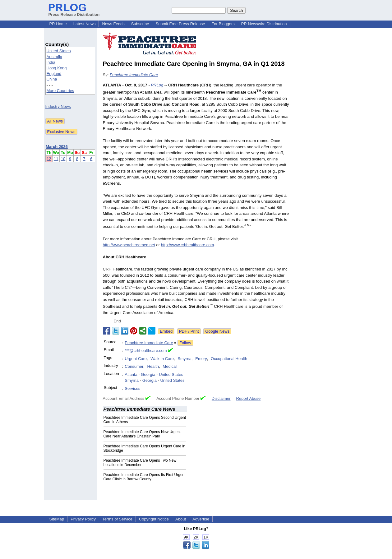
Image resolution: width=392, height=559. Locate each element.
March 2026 (57, 147)
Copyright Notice (154, 519)
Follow (185, 343)
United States (59, 51)
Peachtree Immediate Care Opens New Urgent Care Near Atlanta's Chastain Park (142, 434)
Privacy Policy (83, 519)
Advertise (201, 519)
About (181, 519)
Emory (201, 359)
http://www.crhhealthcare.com (188, 245)
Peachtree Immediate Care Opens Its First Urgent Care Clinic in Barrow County (145, 477)
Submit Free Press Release (180, 24)
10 (63, 159)
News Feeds (113, 24)
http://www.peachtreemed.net (129, 245)
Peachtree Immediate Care (134, 75)
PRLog (157, 85)
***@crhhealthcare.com (146, 351)
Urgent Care (136, 359)
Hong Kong (57, 68)
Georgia (148, 374)
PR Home (58, 24)
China (52, 79)
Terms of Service (117, 519)
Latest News (85, 24)
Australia (55, 57)
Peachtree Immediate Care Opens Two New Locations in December (140, 463)
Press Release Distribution (74, 12)
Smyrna (184, 359)
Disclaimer (221, 398)
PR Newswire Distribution (264, 24)
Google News (217, 331)
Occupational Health (229, 359)
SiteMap (57, 519)
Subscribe (140, 24)
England (54, 74)
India (51, 62)
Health (153, 366)
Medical (170, 366)
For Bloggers (223, 24)
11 (56, 159)
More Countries (60, 91)
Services (132, 388)
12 (49, 159)
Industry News (58, 106)
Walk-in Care (162, 359)
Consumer (134, 366)
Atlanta (131, 374)
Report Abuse (249, 398)
